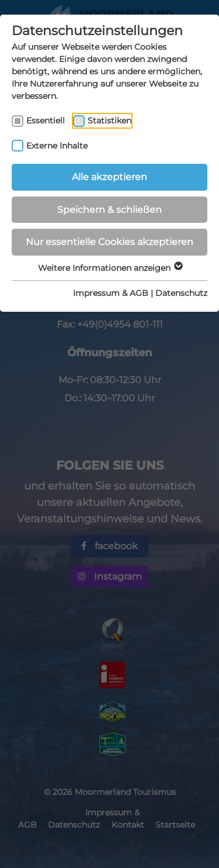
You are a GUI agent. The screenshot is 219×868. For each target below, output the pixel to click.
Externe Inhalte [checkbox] (57, 146)
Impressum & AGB (111, 293)
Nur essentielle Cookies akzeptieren (109, 242)
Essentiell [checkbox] (46, 120)
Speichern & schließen (109, 210)
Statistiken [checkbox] (109, 120)
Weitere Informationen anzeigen (110, 268)
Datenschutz (181, 293)
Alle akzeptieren (109, 177)
